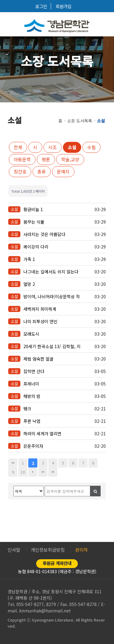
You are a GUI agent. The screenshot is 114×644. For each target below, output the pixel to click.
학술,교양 (70, 159)
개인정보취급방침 (48, 550)
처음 (13, 463)
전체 (18, 147)
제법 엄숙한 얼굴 (38, 359)
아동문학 (22, 159)
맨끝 (43, 472)
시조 (53, 147)
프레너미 (31, 384)
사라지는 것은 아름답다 (44, 234)
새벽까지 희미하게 (40, 309)
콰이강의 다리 (36, 247)
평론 (46, 159)
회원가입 (64, 6)
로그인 (41, 6)
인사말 (14, 550)
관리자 (81, 550)
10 (23, 472)
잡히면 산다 (34, 371)
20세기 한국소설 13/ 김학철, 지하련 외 (52, 346)
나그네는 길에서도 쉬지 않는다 (51, 272)
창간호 (20, 171)
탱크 (27, 409)
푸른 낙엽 (32, 421)
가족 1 (29, 259)
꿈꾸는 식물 (34, 222)
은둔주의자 (33, 446)
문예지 (63, 171)
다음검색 (53, 472)
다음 (33, 472)
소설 (72, 147)
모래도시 (31, 334)
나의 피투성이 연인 (40, 321)
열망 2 (29, 284)
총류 (42, 171)
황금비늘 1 (33, 209)
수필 (92, 147)
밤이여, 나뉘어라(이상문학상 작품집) (52, 296)
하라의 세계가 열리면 (42, 433)
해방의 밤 (32, 396)
